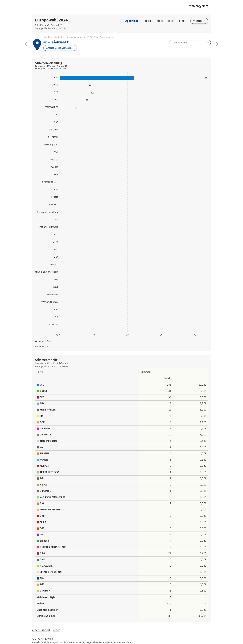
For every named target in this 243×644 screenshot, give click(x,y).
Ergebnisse (132, 21)
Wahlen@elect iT (200, 6)
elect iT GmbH (165, 21)
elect (182, 21)
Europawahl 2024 (51, 20)
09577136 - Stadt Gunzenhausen (99, 37)
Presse (148, 21)
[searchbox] (190, 43)
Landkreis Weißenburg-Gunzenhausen (62, 37)
